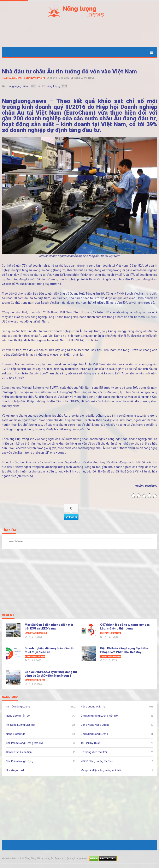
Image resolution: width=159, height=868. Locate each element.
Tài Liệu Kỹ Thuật (91, 743)
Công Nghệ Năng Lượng (95, 725)
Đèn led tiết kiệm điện (19, 752)
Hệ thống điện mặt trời (94, 752)
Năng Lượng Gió (16, 734)
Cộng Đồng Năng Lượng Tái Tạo (42, 858)
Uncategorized (15, 770)
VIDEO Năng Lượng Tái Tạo (97, 761)
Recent (8, 615)
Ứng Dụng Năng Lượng (94, 734)
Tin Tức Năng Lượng (34, 78)
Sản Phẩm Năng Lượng (20, 761)
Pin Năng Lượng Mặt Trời (20, 725)
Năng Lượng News (84, 78)
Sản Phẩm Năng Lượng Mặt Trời (25, 743)
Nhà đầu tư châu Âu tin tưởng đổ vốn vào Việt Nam (69, 71)
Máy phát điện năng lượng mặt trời (101, 770)
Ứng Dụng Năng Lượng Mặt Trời (99, 716)
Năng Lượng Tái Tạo (12, 78)
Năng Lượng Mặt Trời (36, 633)
